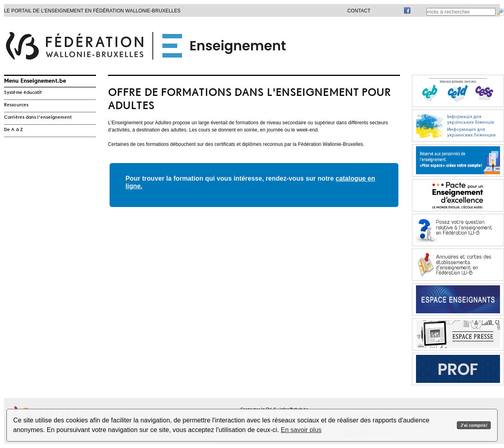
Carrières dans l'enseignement (38, 117)
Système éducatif (23, 93)
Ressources (16, 105)
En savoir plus (301, 430)
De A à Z (13, 130)
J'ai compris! (474, 425)
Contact (359, 11)
